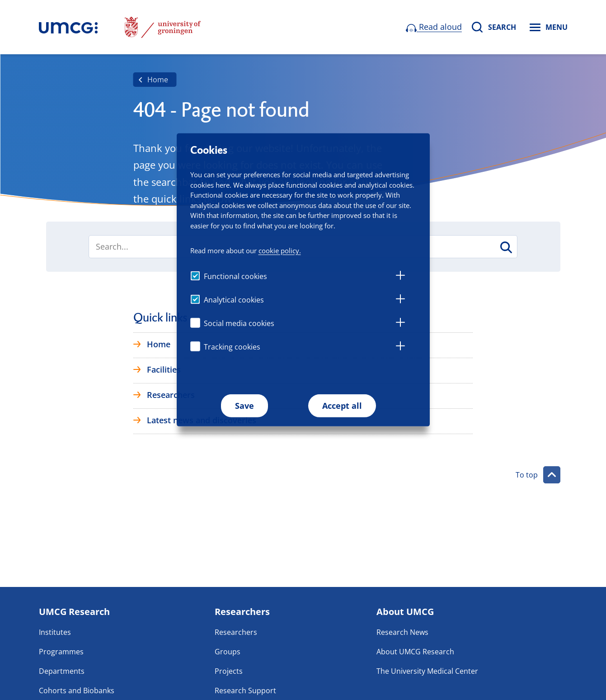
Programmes (61, 652)
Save (244, 406)
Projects (229, 671)
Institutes (55, 632)
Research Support (245, 691)
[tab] (400, 277)
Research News (402, 632)
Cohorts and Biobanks (77, 691)
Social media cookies (239, 323)
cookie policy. (280, 250)
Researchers (236, 632)
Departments (62, 671)
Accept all (342, 406)
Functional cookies (235, 276)
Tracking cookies (232, 347)
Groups (228, 652)
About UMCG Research (415, 652)
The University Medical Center (427, 671)
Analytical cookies (234, 300)
